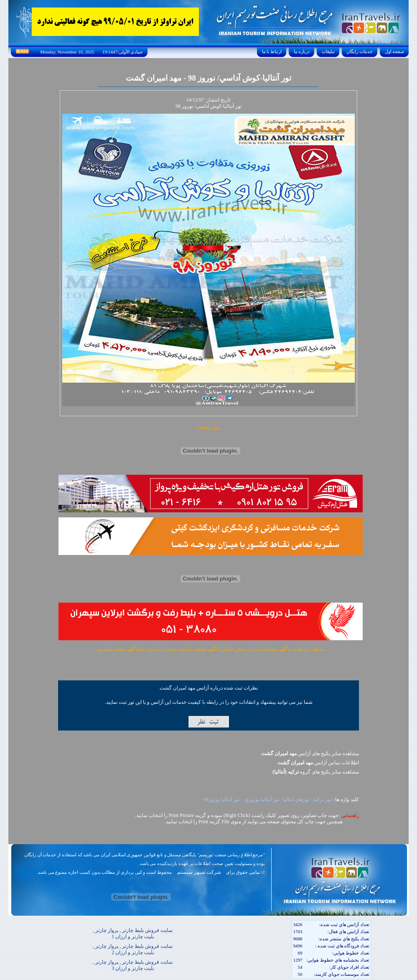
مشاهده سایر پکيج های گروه (316, 772)
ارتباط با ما (272, 51)
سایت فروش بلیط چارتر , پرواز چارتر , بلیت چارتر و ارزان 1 (133, 933)
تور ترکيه (322, 799)
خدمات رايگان (360, 51)
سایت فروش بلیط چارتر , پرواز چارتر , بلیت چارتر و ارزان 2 (133, 949)
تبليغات (328, 51)
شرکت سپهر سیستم (199, 872)
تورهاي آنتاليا (296, 799)
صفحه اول (394, 51)
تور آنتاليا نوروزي (261, 799)
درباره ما (302, 51)
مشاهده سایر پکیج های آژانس (310, 753)
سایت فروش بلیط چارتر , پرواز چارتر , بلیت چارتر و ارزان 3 (133, 965)
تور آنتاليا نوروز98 (221, 799)
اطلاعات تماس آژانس (318, 763)
